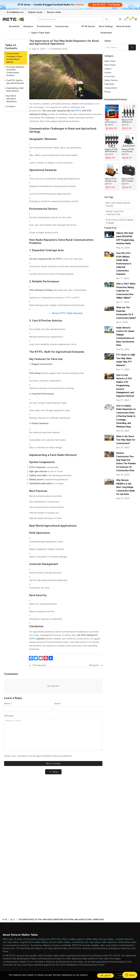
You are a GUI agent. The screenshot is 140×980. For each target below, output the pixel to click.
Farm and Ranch (79, 924)
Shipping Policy (11, 907)
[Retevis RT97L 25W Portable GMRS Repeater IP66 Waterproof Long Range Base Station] (129, 171)
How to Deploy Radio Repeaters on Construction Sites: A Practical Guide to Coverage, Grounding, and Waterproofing (126, 417)
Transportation (111, 88)
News (40, 919)
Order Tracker (111, 913)
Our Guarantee (11, 913)
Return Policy (11, 919)
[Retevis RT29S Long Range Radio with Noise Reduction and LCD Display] (129, 141)
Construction (77, 896)
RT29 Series (88, 26)
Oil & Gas (76, 919)
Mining (107, 92)
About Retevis (11, 896)
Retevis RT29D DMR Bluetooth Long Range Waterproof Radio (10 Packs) (112, 151)
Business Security (80, 907)
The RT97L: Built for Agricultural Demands (15, 82)
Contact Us (110, 896)
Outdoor (108, 69)
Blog (13, 778)
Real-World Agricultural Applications (12, 99)
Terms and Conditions (15, 941)
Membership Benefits (15, 902)
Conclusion (11, 106)
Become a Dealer (54, 12)
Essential (14, 26)
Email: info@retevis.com (116, 902)
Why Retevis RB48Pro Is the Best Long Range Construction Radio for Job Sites (126, 487)
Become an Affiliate (47, 902)
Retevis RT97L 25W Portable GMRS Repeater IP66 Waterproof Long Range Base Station (128, 180)
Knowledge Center (47, 896)
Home (5, 778)
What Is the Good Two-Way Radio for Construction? (126, 440)
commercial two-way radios (86, 801)
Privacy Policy (11, 924)
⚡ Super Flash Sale (39, 33)
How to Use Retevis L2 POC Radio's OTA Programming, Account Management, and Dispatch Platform (125, 386)
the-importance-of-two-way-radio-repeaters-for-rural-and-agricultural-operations (61, 778)
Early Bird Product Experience (52, 907)
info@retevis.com (44, 874)
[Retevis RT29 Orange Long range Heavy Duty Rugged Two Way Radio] (112, 171)
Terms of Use (87, 866)
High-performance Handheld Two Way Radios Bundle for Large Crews (111, 121)
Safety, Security (111, 81)
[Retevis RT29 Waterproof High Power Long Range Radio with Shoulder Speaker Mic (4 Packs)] (129, 112)
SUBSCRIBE (91, 861)
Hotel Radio (109, 84)
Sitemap (42, 924)
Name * (8, 704)
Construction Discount (48, 913)
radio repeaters (110, 801)
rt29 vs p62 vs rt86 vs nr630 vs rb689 (119, 222)
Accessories (62, 26)
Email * (58, 704)
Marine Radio (110, 65)
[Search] (117, 48)
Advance (28, 26)
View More (99, 823)
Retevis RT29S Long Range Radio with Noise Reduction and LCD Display (128, 151)
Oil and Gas (109, 77)
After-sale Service (113, 907)
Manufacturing (78, 902)
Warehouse (76, 913)
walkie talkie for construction (115, 213)
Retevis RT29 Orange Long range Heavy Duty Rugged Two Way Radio (112, 180)
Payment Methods (13, 935)
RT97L (33, 639)
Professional (44, 26)
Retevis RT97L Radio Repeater (67, 313)
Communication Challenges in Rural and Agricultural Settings (14, 58)
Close (120, 976)
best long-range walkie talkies (118, 205)
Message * (9, 716)
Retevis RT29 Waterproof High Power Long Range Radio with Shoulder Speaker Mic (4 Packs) (128, 121)
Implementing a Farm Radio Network (15, 90)
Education (76, 930)
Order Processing (13, 930)
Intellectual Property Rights (18, 946)
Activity (75, 941)
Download (106, 33)
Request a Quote (35, 12)
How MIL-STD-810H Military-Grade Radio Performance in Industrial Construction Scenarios (124, 264)
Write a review (53, 764)
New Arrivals (124, 26)
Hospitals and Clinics (81, 935)
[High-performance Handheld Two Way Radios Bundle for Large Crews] (112, 112)
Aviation (108, 73)
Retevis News (110, 61)
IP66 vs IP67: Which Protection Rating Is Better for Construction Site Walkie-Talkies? (126, 291)
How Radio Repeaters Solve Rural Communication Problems (15, 71)
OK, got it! (105, 976)
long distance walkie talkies (34, 801)
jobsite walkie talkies (60, 801)
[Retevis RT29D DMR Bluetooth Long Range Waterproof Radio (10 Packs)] (112, 141)
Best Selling (106, 26)
